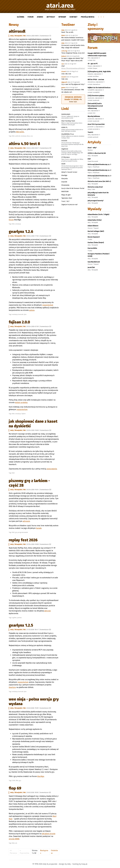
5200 (14, 780)
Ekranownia (65, 185)
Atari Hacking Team (68, 121)
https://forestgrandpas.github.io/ (73, 68)
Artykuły (51, 17)
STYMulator (66, 157)
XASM (63, 164)
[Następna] (44, 852)
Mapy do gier (66, 195)
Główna (20, 17)
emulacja (24, 136)
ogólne (14, 618)
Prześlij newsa (88, 17)
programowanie (23, 532)
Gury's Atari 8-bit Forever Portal (73, 188)
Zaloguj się (69, 97)
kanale (39, 528)
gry (16, 532)
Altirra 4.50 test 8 (24, 144)
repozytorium (48, 305)
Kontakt (73, 17)
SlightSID (65, 149)
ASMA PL (64, 127)
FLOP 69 (15, 788)
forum (11, 220)
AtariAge (41, 776)
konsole (21, 314)
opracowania (52, 469)
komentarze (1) (46, 36)
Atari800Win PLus (68, 134)
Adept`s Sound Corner (69, 172)
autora (32, 310)
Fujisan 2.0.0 (19, 322)
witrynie (48, 611)
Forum (31, 17)
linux (28, 136)
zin (16, 843)
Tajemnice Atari (67, 198)
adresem (26, 521)
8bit (13, 136)
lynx (25, 314)
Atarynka (64, 179)
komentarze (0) (46, 148)
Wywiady (62, 17)
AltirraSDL (17, 31)
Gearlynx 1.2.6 (21, 232)
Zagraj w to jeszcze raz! (69, 204)
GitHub (76, 99)
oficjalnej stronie (49, 834)
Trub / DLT (65, 201)
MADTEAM (65, 192)
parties (19, 618)
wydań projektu (21, 403)
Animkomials (66, 114)
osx (32, 136)
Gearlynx (12, 687)
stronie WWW (14, 839)
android (18, 136)
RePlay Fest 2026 (23, 540)
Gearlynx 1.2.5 (21, 625)
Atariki (40, 17)
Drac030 (64, 182)
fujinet (24, 414)
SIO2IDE (64, 141)
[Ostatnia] (54, 852)
